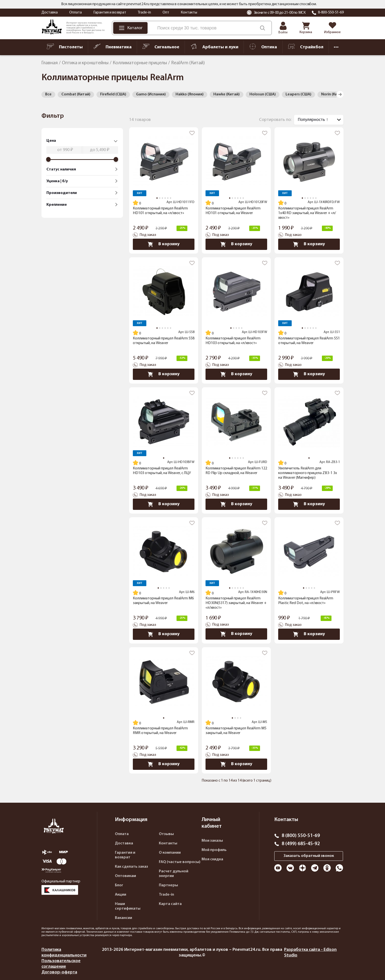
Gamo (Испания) (151, 94)
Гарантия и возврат (110, 13)
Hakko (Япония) (190, 94)
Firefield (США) (113, 94)
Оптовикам (125, 876)
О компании (170, 853)
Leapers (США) (298, 94)
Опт (166, 13)
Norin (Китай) (333, 94)
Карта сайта (170, 904)
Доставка (50, 13)
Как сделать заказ (131, 867)
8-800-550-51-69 (331, 13)
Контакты (189, 13)
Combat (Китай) (76, 94)
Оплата (76, 13)
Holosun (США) (263, 94)
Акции (121, 895)
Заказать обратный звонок (309, 856)
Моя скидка (212, 859)
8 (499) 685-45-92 (301, 844)
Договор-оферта (59, 972)
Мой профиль (214, 850)
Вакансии (124, 918)
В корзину (164, 244)
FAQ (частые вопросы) (180, 862)
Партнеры (168, 885)
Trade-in (144, 13)
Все (48, 94)
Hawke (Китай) (227, 94)
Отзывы (166, 834)
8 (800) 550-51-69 (301, 836)
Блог (119, 885)
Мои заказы (212, 841)
